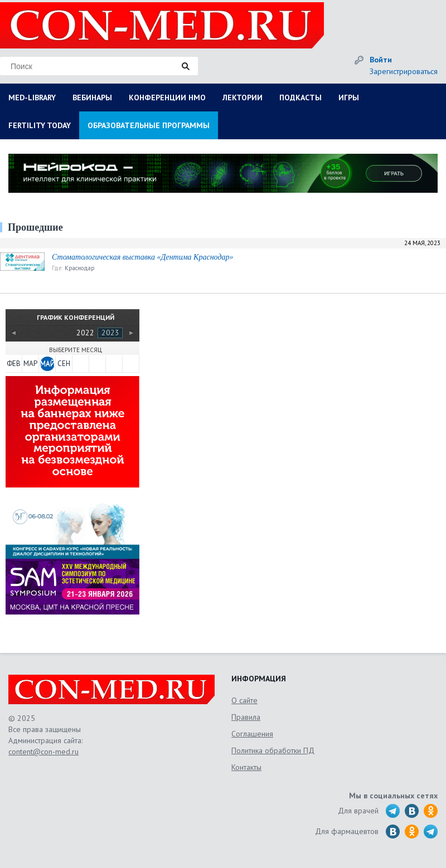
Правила (246, 717)
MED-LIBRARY (32, 97)
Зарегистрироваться (404, 71)
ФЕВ (14, 364)
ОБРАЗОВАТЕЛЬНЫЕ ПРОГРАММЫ (149, 125)
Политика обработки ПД (273, 750)
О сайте (244, 700)
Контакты (246, 767)
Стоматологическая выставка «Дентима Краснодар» (142, 257)
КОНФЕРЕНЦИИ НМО (167, 97)
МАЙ (47, 364)
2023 (110, 333)
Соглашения (252, 734)
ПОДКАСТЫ (300, 97)
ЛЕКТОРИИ (243, 97)
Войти (381, 60)
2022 (85, 333)
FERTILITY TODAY (40, 125)
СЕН (64, 364)
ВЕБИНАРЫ (92, 97)
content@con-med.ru (43, 752)
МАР (30, 364)
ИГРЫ (349, 97)
